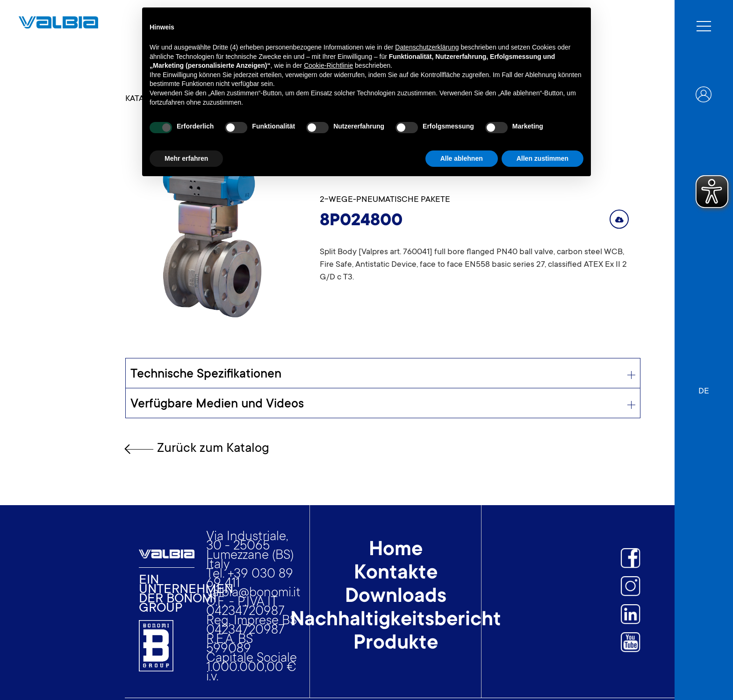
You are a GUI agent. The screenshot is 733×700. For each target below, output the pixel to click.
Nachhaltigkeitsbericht (396, 621)
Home (396, 550)
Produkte (396, 644)
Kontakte (396, 574)
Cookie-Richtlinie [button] (328, 65)
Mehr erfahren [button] (186, 158)
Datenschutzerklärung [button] (427, 47)
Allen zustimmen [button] (543, 158)
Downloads (396, 597)
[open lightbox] (208, 232)
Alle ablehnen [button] (462, 158)
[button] (704, 387)
